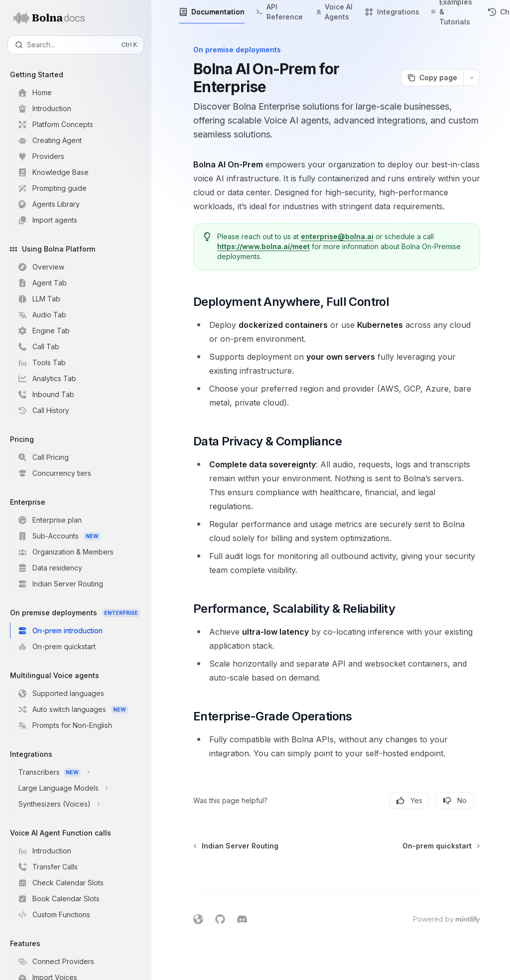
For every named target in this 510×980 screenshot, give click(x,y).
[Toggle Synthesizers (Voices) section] (80, 804)
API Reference (281, 13)
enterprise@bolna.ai (337, 236)
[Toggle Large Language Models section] (80, 788)
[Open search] (76, 45)
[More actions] (472, 78)
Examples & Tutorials (454, 12)
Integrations (392, 16)
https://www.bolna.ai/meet (263, 246)
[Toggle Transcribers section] (80, 772)
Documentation (212, 16)
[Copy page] (432, 78)
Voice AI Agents (335, 13)
